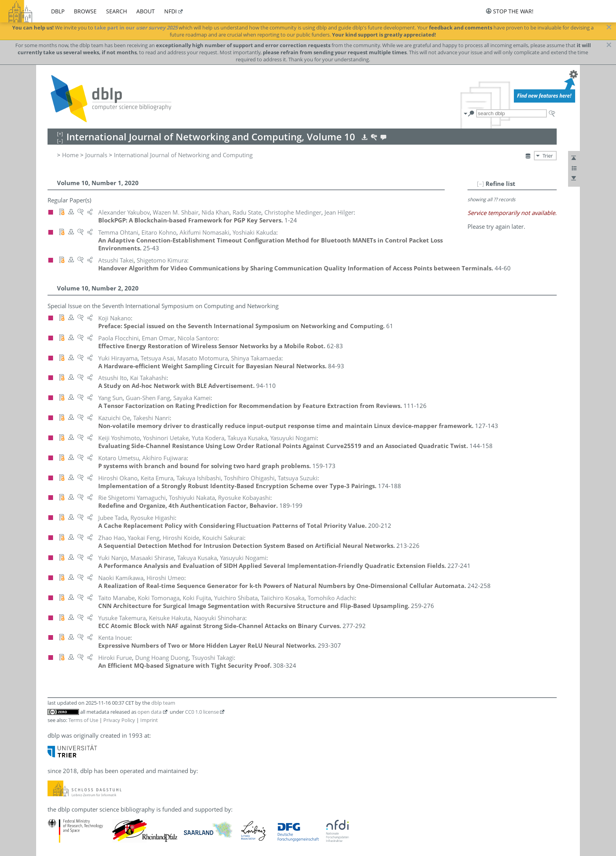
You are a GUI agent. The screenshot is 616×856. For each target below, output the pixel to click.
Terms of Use (83, 720)
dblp (58, 11)
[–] (480, 184)
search (116, 11)
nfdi (170, 11)
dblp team (163, 703)
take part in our (136, 28)
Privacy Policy (119, 720)
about (146, 11)
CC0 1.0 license (202, 712)
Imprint (149, 720)
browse (85, 11)
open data (149, 712)
